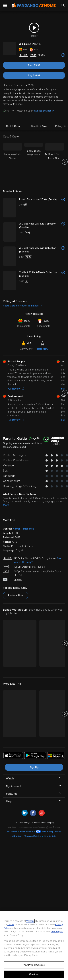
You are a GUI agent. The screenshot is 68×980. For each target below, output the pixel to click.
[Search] (63, 5)
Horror (16, 529)
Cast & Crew (13, 126)
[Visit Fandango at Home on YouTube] (42, 815)
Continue (34, 974)
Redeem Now (16, 595)
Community (26, 349)
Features (12, 794)
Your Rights (57, 932)
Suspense (28, 529)
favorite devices (44, 111)
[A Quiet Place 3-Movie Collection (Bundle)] (42, 250)
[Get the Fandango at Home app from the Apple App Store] (13, 756)
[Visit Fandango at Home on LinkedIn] (25, 815)
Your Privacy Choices (51, 832)
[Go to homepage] (34, 5)
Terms (11, 925)
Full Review (16, 389)
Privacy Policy (26, 832)
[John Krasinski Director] (13, 162)
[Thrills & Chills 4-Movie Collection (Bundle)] (42, 274)
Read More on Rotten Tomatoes (22, 306)
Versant (30, 921)
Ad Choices (12, 832)
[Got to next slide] (65, 162)
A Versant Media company (43, 823)
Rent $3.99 (34, 65)
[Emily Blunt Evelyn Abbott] (34, 162)
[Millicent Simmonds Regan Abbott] (55, 162)
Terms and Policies (33, 836)
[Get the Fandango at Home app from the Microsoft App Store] (56, 756)
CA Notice (17, 836)
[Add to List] (63, 55)
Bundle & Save (39, 126)
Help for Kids (50, 836)
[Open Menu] (5, 5)
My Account (14, 786)
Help (9, 801)
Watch (10, 779)
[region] (34, 945)
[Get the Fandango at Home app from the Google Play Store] (35, 756)
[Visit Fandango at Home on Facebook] (33, 815)
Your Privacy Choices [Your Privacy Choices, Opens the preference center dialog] (34, 965)
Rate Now (43, 349)
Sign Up (34, 767)
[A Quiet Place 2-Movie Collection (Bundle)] (42, 226)
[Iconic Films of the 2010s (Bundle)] (42, 199)
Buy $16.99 (34, 76)
